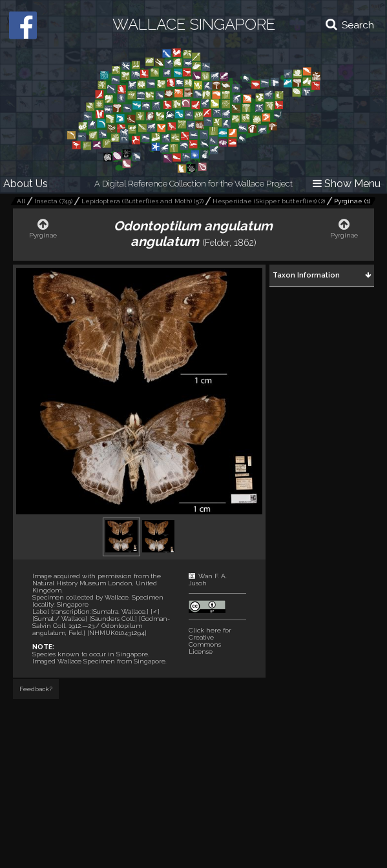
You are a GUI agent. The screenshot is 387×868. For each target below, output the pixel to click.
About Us (26, 184)
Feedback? (36, 689)
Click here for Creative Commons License (210, 641)
